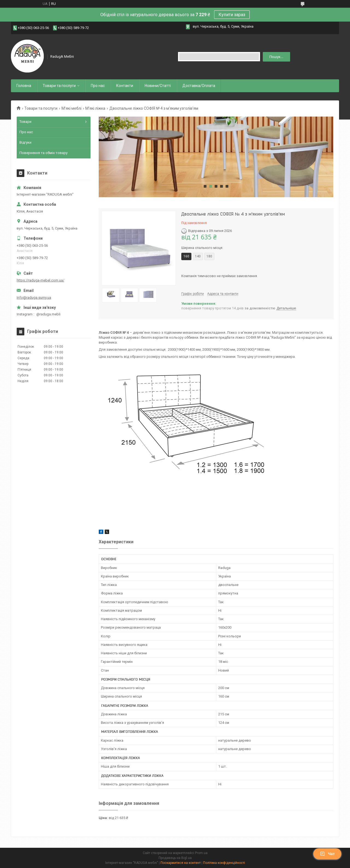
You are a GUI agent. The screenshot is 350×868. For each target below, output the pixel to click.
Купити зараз (232, 15)
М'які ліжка (95, 108)
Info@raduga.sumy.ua (34, 297)
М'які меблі (72, 108)
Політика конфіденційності (224, 863)
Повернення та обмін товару (43, 153)
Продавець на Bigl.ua (175, 858)
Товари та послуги (59, 86)
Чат (327, 854)
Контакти (125, 86)
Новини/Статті (158, 86)
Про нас (98, 86)
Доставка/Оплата (199, 86)
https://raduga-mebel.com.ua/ (40, 280)
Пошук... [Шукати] (276, 57)
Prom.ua (201, 853)
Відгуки (25, 142)
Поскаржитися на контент (181, 863)
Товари (25, 122)
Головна (24, 86)
